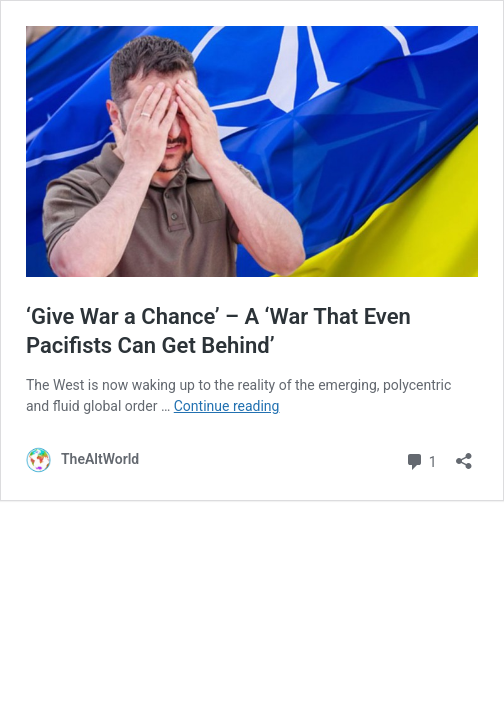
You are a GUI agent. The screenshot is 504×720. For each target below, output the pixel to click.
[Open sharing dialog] (464, 454)
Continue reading (227, 406)
